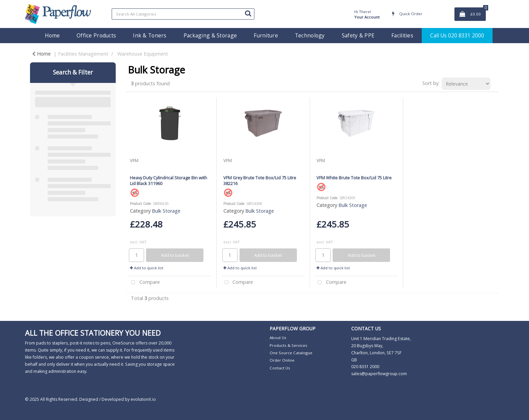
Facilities (402, 35)
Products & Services (288, 345)
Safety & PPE (358, 35)
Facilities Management (83, 54)
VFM (134, 160)
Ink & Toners (150, 35)
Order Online (282, 360)
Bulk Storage (166, 211)
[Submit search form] (248, 13)
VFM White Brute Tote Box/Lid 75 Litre (354, 178)
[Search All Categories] (183, 14)
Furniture (266, 35)
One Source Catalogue (291, 353)
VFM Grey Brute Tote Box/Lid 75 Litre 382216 (260, 181)
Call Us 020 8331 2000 (457, 35)
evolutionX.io (143, 399)
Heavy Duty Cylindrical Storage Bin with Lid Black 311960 (169, 181)
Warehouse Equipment (143, 54)
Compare (144, 283)
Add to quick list (147, 268)
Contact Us (280, 368)
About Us (278, 338)
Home (52, 35)
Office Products (96, 35)
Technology (310, 35)
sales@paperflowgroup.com (379, 374)
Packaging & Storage (210, 35)
